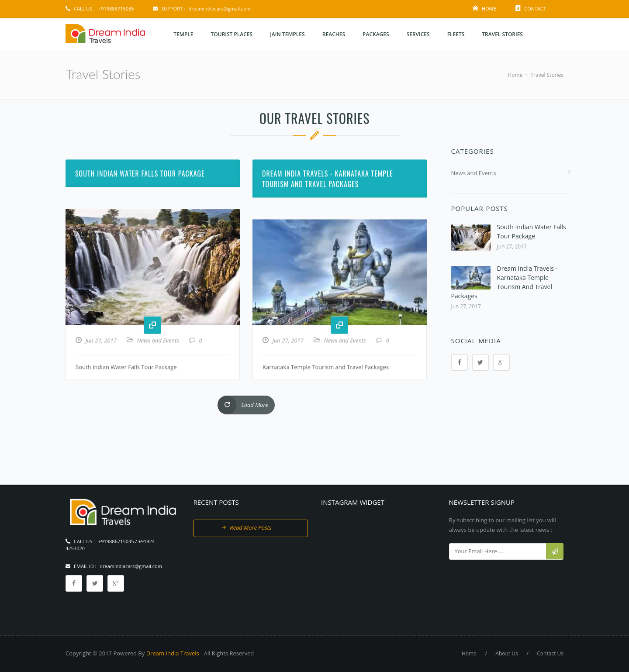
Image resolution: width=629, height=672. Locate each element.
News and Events (158, 372)
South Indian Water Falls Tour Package (140, 205)
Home (489, 9)
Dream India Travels (173, 653)
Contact (535, 9)
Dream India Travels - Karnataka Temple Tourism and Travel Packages (328, 210)
